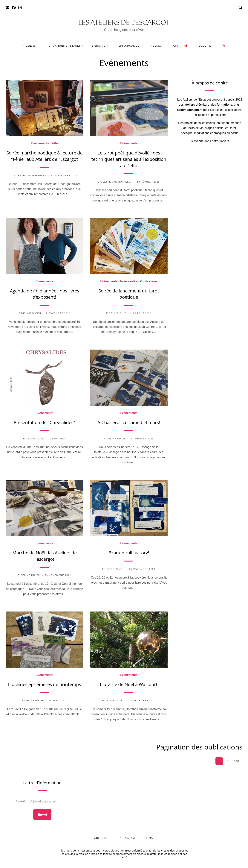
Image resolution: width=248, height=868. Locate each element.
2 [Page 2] (227, 761)
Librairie (99, 46)
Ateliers (29, 46)
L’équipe (205, 46)
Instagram (127, 838)
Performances (128, 46)
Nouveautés (129, 281)
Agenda (156, 46)
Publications (149, 281)
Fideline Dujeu (30, 313)
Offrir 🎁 (180, 46)
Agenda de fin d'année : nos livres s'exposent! (45, 294)
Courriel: (21, 801)
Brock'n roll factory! (129, 553)
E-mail (151, 838)
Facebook (100, 838)
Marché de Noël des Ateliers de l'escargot (45, 556)
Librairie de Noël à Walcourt (129, 684)
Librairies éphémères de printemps (45, 684)
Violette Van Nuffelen (29, 176)
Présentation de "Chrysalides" (44, 422)
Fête (55, 143)
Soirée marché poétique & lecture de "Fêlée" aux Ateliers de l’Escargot (44, 156)
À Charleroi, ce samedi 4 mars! (129, 422)
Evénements (40, 143)
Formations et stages (64, 46)
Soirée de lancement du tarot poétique (129, 294)
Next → (238, 761)
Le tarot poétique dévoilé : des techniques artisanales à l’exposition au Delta (129, 159)
